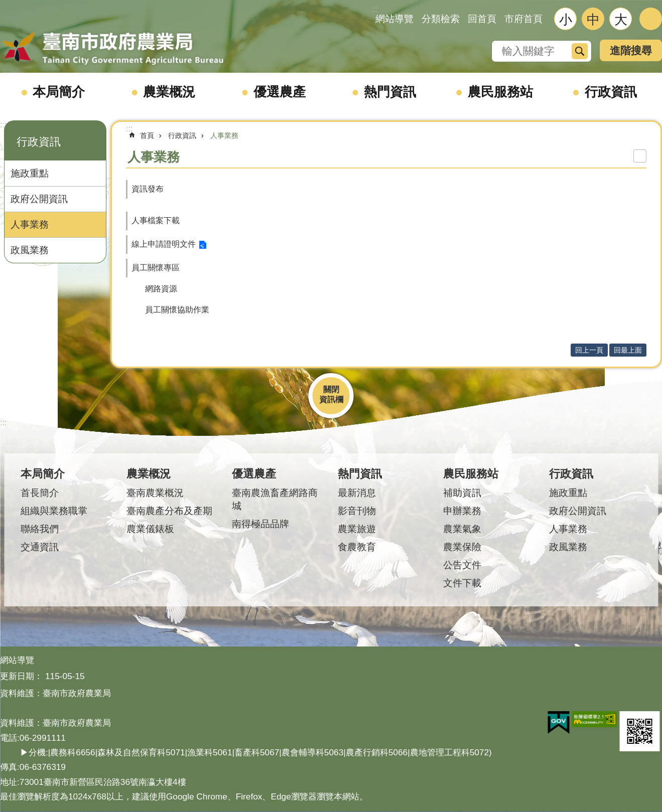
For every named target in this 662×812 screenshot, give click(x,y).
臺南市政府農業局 (113, 49)
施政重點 (30, 173)
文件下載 (462, 583)
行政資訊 (611, 92)
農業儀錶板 (150, 529)
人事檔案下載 (156, 220)
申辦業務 (462, 511)
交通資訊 (40, 547)
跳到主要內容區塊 (5, 5)
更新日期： (21, 676)
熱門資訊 (390, 92)
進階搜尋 (631, 50)
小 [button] (566, 20)
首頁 (147, 135)
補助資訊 (462, 493)
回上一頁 (589, 350)
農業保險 (462, 547)
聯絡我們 (40, 529)
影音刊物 (357, 511)
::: (3, 125)
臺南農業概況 (155, 493)
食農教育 (357, 547)
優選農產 (280, 92)
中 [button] (593, 20)
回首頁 (482, 19)
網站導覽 (394, 19)
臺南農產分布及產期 (169, 511)
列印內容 (640, 156)
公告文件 (462, 565)
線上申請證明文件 (164, 244)
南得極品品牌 (260, 524)
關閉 (331, 389)
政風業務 (30, 250)
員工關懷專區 (156, 268)
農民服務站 (500, 92)
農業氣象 (462, 529)
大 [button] (621, 20)
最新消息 (357, 493)
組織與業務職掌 (54, 511)
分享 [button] (651, 19)
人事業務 (30, 224)
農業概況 (169, 92)
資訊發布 (148, 189)
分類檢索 (441, 19)
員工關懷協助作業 (177, 310)
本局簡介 (59, 92)
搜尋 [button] (580, 51)
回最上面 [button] (628, 350)
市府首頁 (523, 19)
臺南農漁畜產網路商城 (275, 499)
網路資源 (161, 289)
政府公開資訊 (39, 199)
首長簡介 (40, 493)
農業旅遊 (357, 529)
